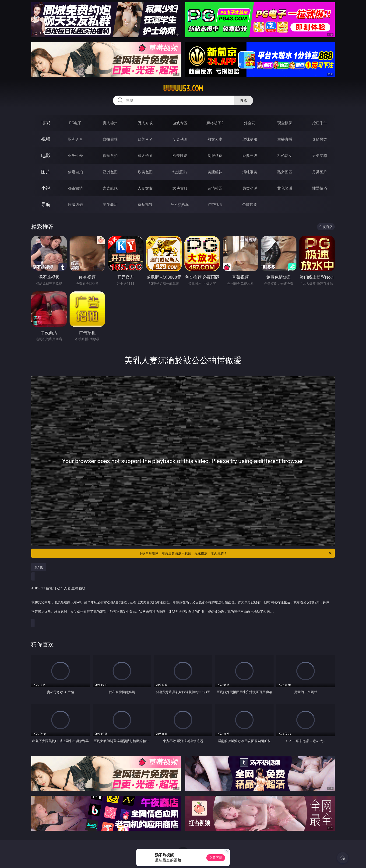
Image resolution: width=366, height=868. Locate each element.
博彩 (46, 123)
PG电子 (75, 123)
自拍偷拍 (110, 139)
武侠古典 (180, 188)
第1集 (39, 567)
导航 (46, 204)
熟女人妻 (215, 139)
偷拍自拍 (110, 156)
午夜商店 (110, 204)
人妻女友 (145, 188)
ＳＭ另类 (320, 139)
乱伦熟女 (285, 156)
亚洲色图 (110, 172)
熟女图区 (285, 172)
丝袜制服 (250, 139)
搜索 (244, 100)
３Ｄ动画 (180, 139)
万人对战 (145, 123)
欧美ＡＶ (145, 139)
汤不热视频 (180, 204)
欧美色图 (145, 172)
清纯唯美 (250, 172)
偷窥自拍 (75, 172)
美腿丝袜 (215, 172)
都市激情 (75, 188)
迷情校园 (215, 188)
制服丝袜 (215, 156)
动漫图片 (180, 172)
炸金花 (250, 123)
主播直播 (285, 139)
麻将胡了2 (215, 123)
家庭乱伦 (110, 188)
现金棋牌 (285, 123)
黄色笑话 (285, 188)
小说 (46, 188)
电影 (46, 155)
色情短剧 (250, 204)
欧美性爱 (180, 156)
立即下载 (216, 858)
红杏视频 (215, 204)
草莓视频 (145, 204)
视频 (46, 139)
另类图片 (320, 172)
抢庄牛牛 (320, 123)
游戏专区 (180, 123)
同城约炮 (75, 204)
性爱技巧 (320, 188)
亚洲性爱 (75, 156)
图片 (46, 172)
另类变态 (320, 156)
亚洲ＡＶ (75, 139)
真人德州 (110, 123)
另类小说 (250, 188)
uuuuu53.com (183, 89)
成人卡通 (145, 156)
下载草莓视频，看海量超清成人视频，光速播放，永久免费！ (236, 553)
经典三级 (250, 156)
